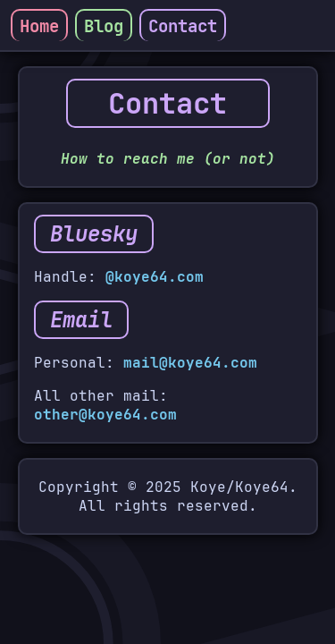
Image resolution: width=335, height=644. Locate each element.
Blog (104, 26)
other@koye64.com (105, 415)
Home (39, 26)
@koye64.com (155, 277)
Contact (183, 26)
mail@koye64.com (190, 363)
